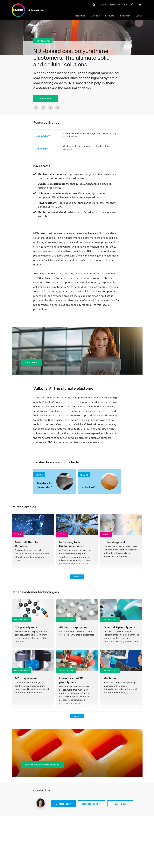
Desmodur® (43, 136)
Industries (80, 16)
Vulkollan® (42, 149)
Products (110, 16)
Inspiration (125, 16)
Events (139, 16)
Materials (95, 16)
